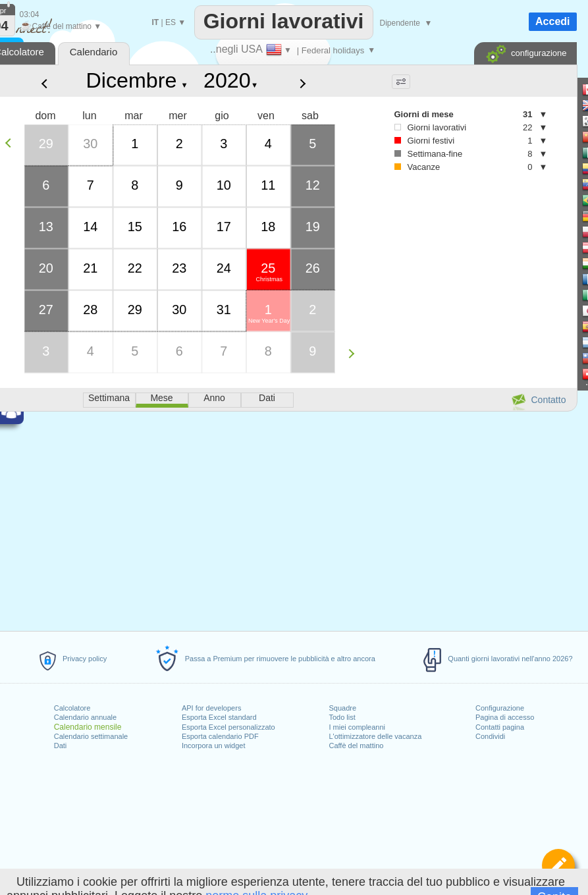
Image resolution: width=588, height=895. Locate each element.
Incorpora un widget (214, 746)
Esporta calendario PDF (220, 736)
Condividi (490, 736)
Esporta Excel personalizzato (228, 727)
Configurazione (500, 708)
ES (171, 22)
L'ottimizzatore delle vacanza (375, 736)
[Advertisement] (458, 290)
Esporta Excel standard (219, 717)
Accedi (552, 21)
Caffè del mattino (356, 746)
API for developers (212, 708)
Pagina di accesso (505, 717)
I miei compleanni (357, 727)
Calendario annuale (85, 717)
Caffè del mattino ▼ (61, 26)
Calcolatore (72, 708)
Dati (61, 746)
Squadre (342, 708)
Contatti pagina (500, 727)
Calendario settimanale (91, 736)
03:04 (30, 14)
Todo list (342, 717)
